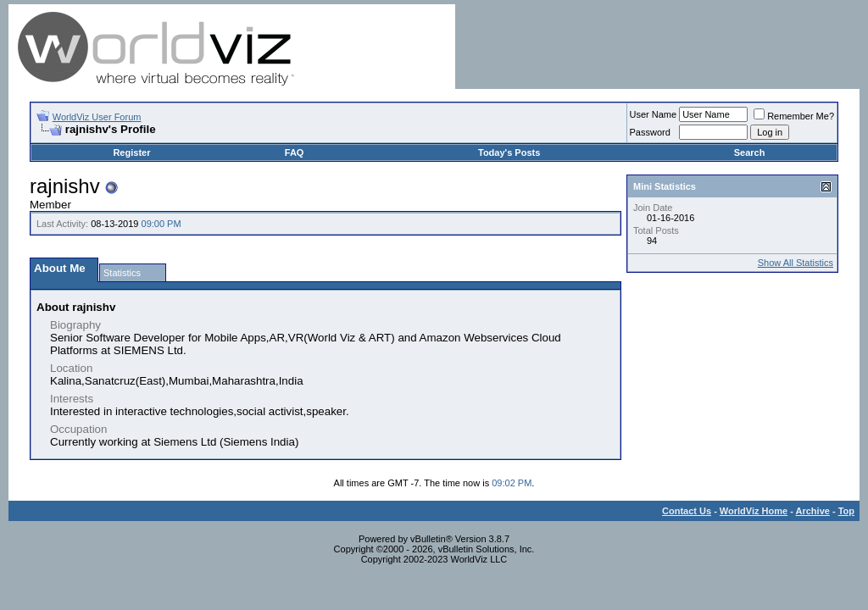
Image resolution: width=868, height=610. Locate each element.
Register (131, 152)
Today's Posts (509, 152)
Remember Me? (794, 116)
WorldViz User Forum (97, 117)
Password (650, 132)
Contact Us (687, 511)
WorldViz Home (754, 511)
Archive (813, 511)
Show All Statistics (796, 263)
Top (846, 511)
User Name (654, 114)
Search (750, 152)
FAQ (295, 152)
